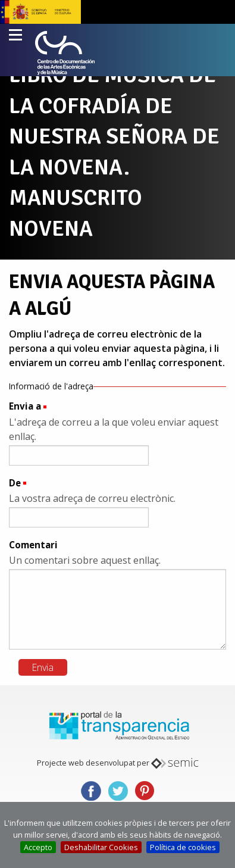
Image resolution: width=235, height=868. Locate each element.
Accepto (38, 847)
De (15, 483)
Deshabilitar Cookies (101, 847)
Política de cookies (183, 847)
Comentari (33, 545)
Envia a (25, 406)
